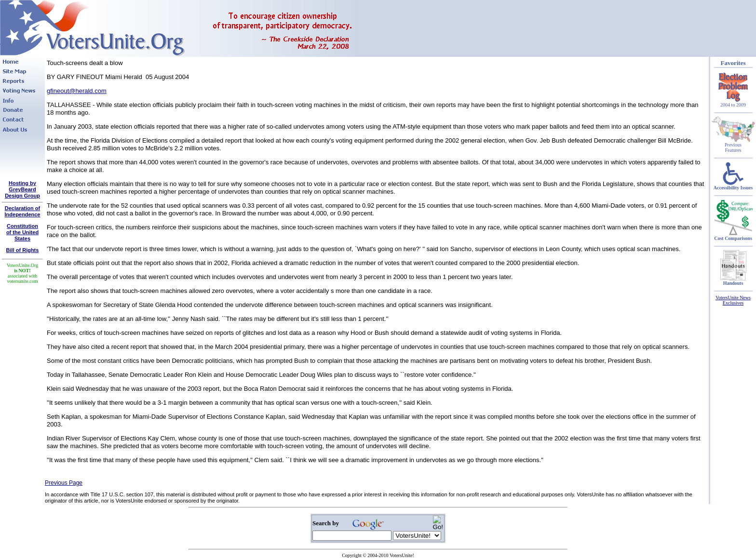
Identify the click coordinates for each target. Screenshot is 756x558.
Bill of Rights (23, 250)
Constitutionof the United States (22, 232)
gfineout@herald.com (77, 91)
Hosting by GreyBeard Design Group (22, 189)
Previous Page (64, 483)
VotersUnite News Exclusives (733, 300)
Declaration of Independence (23, 211)
